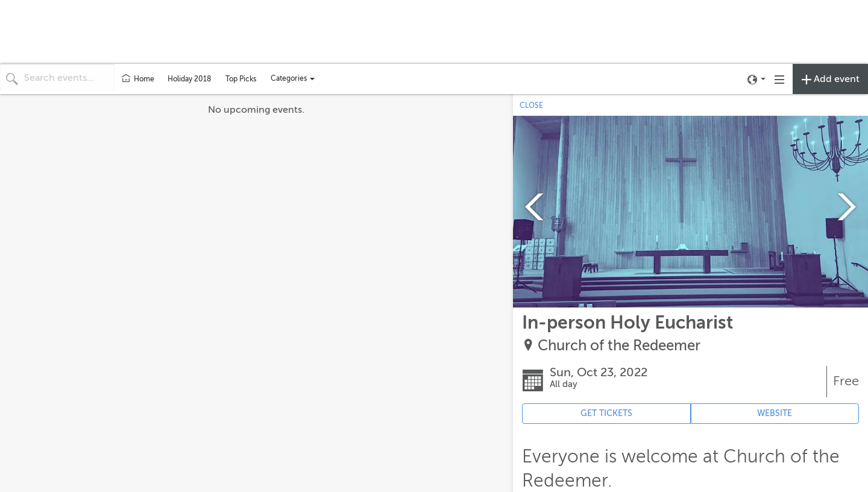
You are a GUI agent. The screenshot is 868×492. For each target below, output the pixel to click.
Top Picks (241, 79)
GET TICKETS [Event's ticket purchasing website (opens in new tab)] (606, 413)
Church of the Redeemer (619, 346)
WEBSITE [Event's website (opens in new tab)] (775, 413)
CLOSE (531, 106)
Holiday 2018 (189, 79)
